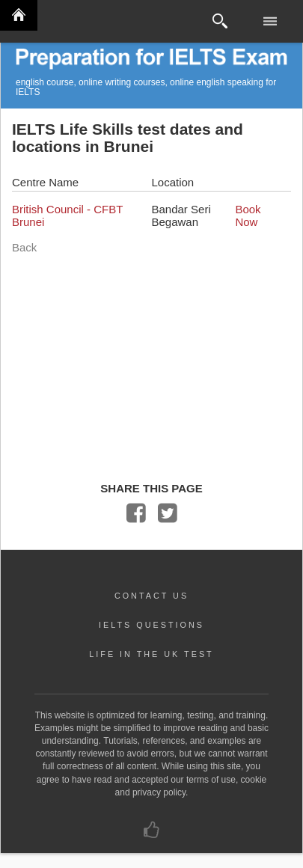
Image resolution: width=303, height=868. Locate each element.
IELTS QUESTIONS (151, 625)
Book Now (248, 216)
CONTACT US (151, 596)
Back (24, 247)
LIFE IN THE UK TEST (151, 654)
